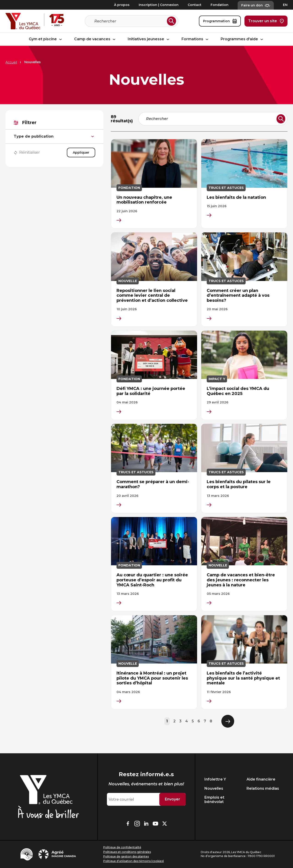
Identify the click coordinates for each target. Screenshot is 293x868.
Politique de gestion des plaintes (126, 856)
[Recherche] (130, 21)
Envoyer (172, 799)
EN (285, 5)
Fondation (220, 5)
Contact (195, 5)
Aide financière (261, 779)
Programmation (220, 21)
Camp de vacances (95, 39)
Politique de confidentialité (122, 847)
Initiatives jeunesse (149, 39)
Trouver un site (266, 21)
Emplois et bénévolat (214, 800)
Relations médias (263, 788)
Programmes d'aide (243, 39)
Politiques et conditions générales (127, 852)
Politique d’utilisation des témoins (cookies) (134, 861)
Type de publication (54, 136)
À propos (122, 5)
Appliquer (81, 152)
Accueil (11, 62)
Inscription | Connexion (159, 5)
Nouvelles (214, 788)
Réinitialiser (27, 152)
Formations (196, 39)
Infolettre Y (215, 779)
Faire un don (256, 5)
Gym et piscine (46, 39)
